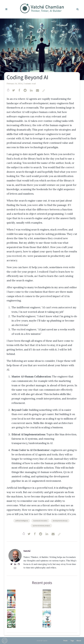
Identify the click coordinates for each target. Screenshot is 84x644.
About (79, 641)
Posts (65, 641)
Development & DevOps (60, 521)
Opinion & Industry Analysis (41, 526)
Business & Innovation (40, 521)
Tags (72, 641)
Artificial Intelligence (22, 521)
